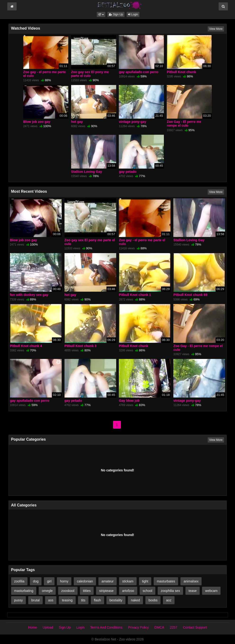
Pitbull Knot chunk (181, 72)
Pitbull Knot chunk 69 (190, 295)
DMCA (159, 627)
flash (97, 600)
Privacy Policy (138, 627)
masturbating (24, 591)
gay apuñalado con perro (138, 72)
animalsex (191, 581)
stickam (128, 581)
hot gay (77, 122)
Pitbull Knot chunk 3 (81, 346)
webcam (211, 591)
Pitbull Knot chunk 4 (26, 346)
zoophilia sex (170, 591)
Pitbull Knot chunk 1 (135, 295)
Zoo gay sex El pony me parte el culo (90, 74)
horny (64, 581)
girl (49, 581)
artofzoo (128, 591)
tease (193, 591)
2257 (173, 627)
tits (83, 600)
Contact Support (195, 627)
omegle (47, 591)
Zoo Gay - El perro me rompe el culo (184, 124)
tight (145, 581)
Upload (48, 627)
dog (36, 581)
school (147, 591)
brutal (35, 600)
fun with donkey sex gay (29, 295)
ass (51, 600)
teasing (67, 600)
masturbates (166, 581)
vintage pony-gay (132, 122)
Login (133, 14)
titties (87, 591)
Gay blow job (129, 401)
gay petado (128, 172)
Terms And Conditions (106, 627)
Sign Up (116, 14)
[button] (101, 14)
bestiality (116, 600)
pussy (19, 600)
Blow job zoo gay (37, 122)
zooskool (68, 591)
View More (216, 29)
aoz (169, 600)
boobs (153, 600)
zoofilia (19, 581)
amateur (108, 581)
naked (135, 600)
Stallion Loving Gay (87, 172)
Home (33, 627)
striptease (106, 591)
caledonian (85, 581)
